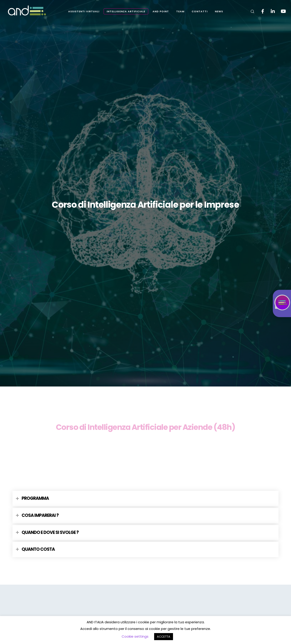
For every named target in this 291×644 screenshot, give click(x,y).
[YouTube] (280, 11)
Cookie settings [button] (135, 636)
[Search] (250, 11)
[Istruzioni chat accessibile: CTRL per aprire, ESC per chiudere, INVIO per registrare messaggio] (282, 303)
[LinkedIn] (270, 11)
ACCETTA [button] (164, 637)
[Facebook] (260, 11)
